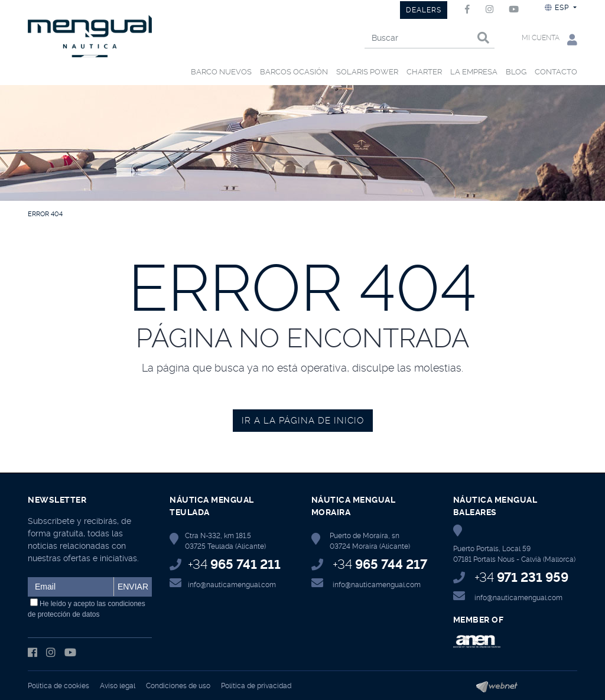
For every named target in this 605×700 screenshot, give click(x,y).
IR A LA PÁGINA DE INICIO (303, 421)
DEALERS (424, 10)
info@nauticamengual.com (232, 585)
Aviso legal (118, 686)
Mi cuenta (549, 39)
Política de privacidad (256, 686)
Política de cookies (58, 686)
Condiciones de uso (178, 686)
